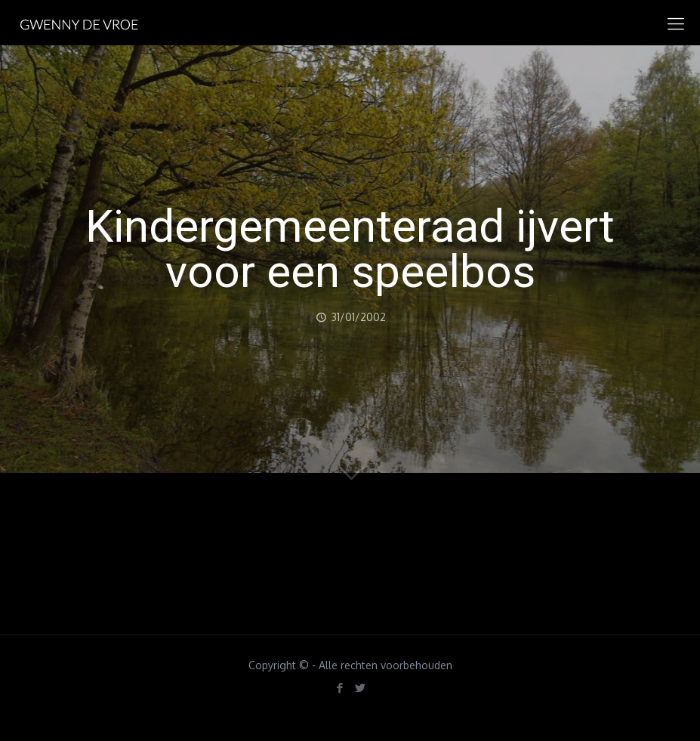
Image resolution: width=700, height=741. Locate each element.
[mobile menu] (676, 23)
